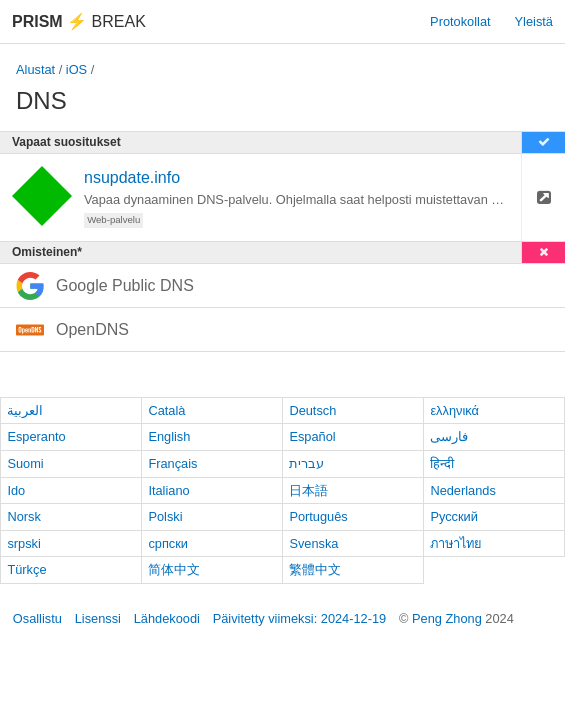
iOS (76, 69)
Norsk (23, 516)
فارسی (449, 436)
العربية (25, 410)
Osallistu (37, 618)
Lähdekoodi (167, 618)
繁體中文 (315, 569)
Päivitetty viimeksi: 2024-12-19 (300, 618)
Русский (453, 516)
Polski (165, 516)
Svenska (313, 543)
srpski (23, 543)
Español (312, 436)
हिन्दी (442, 463)
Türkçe (26, 569)
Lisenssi (98, 618)
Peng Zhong (448, 618)
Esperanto (36, 436)
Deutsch (312, 410)
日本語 (308, 490)
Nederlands (462, 490)
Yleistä (534, 21)
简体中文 (174, 569)
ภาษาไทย (456, 543)
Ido (16, 490)
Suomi (25, 463)
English (169, 436)
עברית (306, 463)
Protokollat (460, 21)
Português (318, 516)
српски (168, 543)
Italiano (168, 490)
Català (166, 410)
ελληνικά (454, 410)
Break (79, 21)
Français (172, 463)
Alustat (35, 69)
